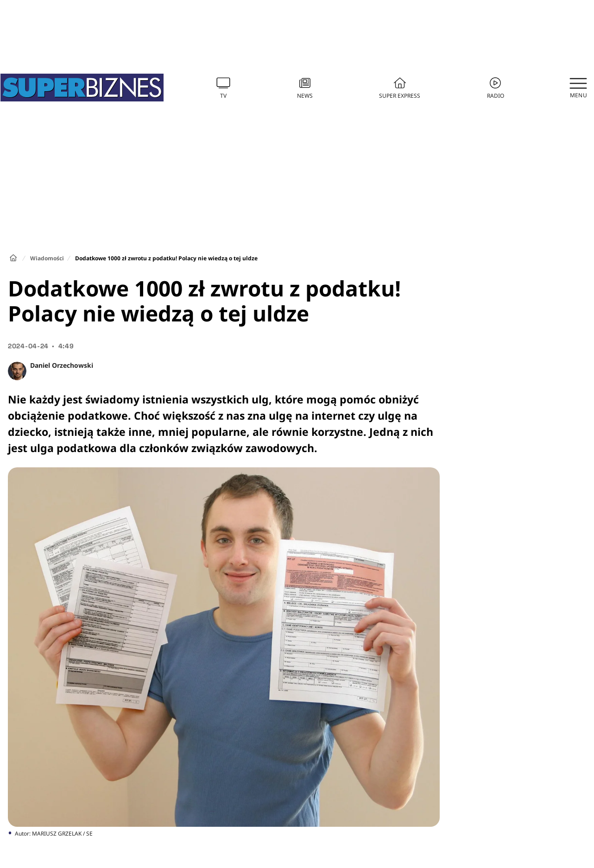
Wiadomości (47, 258)
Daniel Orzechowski (62, 365)
